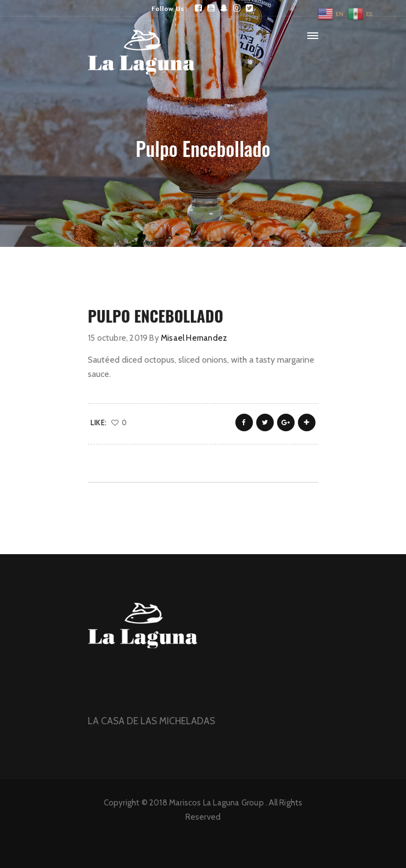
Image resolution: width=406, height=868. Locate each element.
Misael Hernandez (194, 338)
